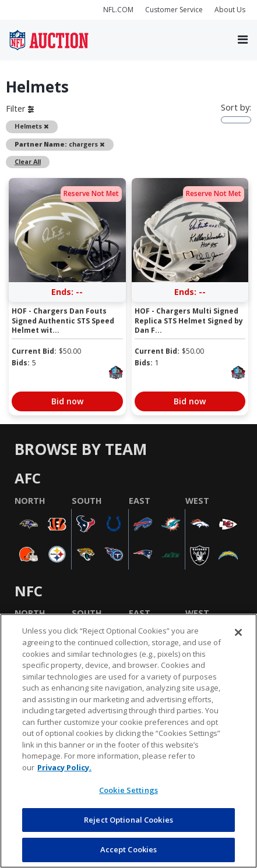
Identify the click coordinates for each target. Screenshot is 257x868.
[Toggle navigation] (243, 40)
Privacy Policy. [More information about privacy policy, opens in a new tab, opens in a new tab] (64, 767)
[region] (128, 741)
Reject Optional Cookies (128, 820)
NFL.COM (118, 10)
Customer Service (174, 10)
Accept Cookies (129, 849)
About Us (230, 10)
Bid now (67, 401)
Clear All (28, 161)
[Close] (238, 632)
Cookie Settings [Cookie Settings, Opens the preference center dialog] (128, 790)
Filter (20, 109)
